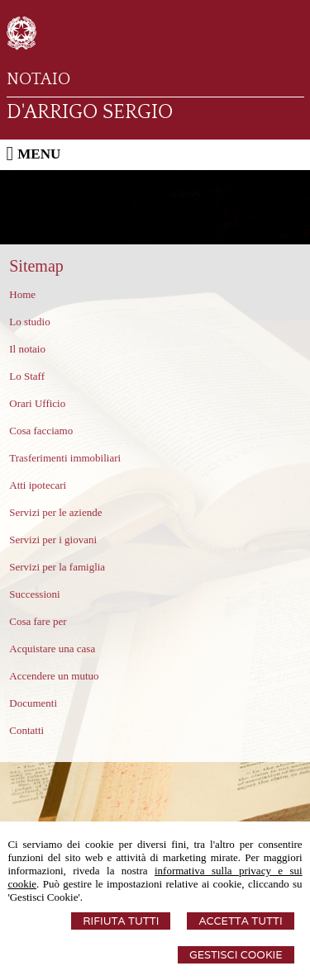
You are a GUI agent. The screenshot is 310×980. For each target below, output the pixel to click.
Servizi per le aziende (55, 512)
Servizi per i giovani (53, 540)
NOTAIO (38, 79)
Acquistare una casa (52, 649)
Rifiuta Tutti (121, 921)
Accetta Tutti (240, 921)
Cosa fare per (38, 621)
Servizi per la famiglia (57, 567)
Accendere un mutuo (54, 676)
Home (22, 294)
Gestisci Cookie (236, 955)
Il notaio (27, 349)
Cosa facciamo (41, 431)
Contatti (26, 730)
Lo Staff (27, 376)
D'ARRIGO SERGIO (90, 112)
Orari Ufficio (37, 403)
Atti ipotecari (38, 485)
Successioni (34, 594)
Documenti (33, 703)
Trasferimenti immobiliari (65, 458)
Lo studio (29, 322)
